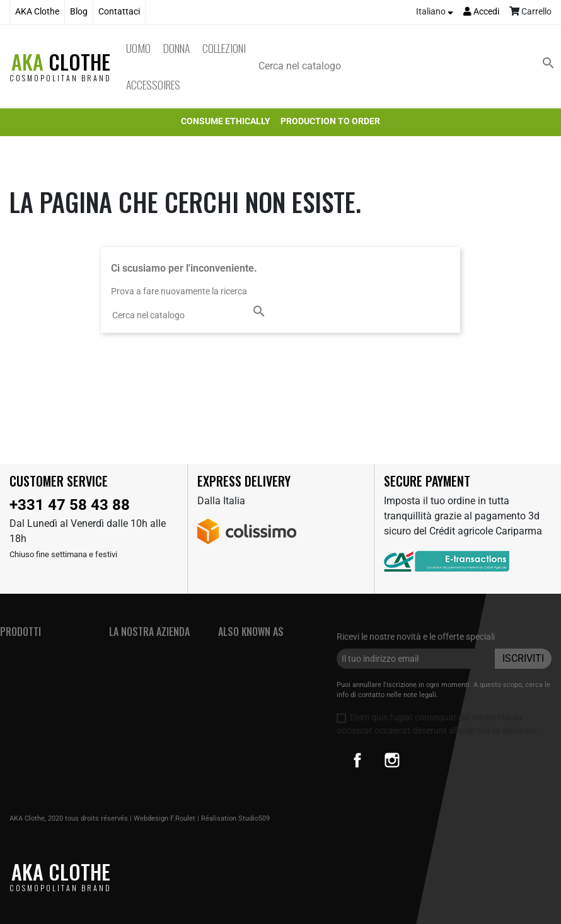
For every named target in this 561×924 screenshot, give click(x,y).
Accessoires (153, 84)
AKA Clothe (37, 12)
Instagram (392, 760)
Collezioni (224, 48)
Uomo (138, 48)
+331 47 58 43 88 (70, 505)
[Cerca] (409, 66)
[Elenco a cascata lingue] (435, 12)
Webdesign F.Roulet (165, 818)
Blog (79, 12)
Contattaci (119, 12)
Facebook (357, 760)
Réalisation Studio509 (235, 818)
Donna (176, 48)
